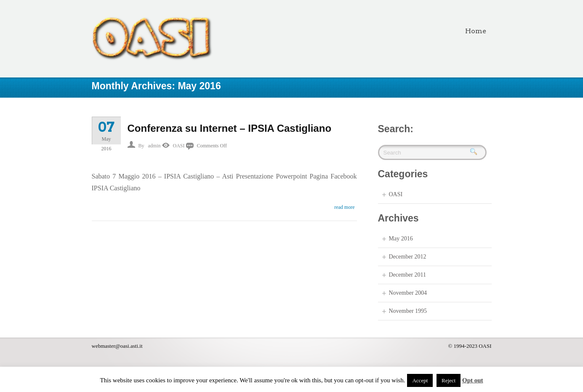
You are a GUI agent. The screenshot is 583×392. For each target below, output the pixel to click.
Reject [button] (449, 380)
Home (476, 31)
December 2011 (408, 275)
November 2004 (408, 293)
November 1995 (408, 311)
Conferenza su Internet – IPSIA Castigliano (230, 128)
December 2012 (408, 257)
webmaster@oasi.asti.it (117, 346)
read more (344, 207)
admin (154, 146)
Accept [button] (420, 380)
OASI (179, 146)
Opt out (473, 380)
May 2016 (401, 239)
